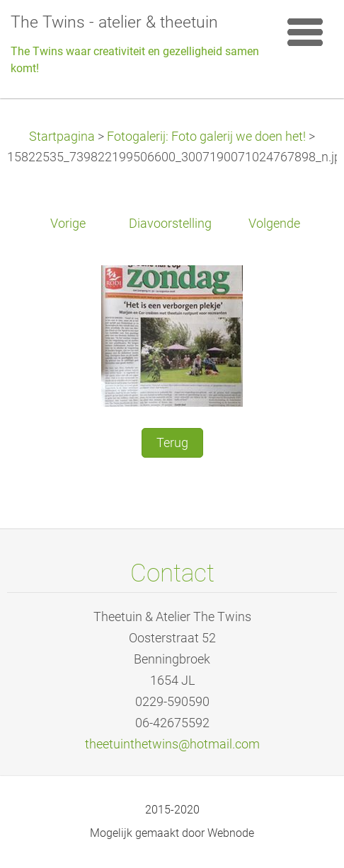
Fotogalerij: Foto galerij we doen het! (206, 137)
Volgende (274, 224)
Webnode (231, 833)
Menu (305, 32)
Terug (172, 443)
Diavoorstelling (170, 224)
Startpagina (62, 137)
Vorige (68, 224)
